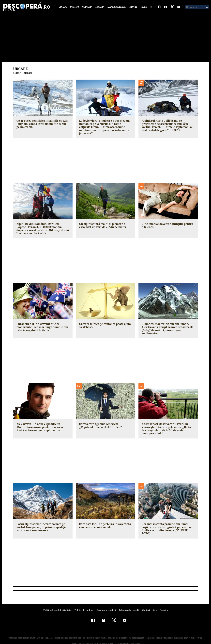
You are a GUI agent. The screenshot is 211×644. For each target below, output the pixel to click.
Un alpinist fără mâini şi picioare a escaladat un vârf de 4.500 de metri (102, 222)
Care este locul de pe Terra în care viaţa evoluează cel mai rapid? (104, 519)
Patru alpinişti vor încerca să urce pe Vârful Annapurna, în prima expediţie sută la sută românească (41, 521)
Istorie (132, 7)
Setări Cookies (159, 601)
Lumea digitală (116, 7)
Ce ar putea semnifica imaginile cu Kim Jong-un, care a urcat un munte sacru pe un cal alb (42, 124)
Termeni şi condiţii (106, 601)
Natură (99, 7)
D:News (63, 7)
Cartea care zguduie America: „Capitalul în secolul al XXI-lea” (105, 419)
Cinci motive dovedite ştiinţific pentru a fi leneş (167, 222)
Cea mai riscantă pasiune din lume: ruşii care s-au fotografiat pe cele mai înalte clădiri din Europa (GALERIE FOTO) (168, 521)
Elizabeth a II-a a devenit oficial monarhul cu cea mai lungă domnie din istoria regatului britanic (42, 324)
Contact (145, 601)
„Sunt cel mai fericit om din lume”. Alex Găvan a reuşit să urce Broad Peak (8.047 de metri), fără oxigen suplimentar (168, 324)
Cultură (87, 7)
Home (17, 73)
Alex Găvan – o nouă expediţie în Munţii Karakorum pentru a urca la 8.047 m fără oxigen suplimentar (43, 421)
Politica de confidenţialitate (59, 601)
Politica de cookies (84, 601)
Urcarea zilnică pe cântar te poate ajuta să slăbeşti (104, 322)
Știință (75, 7)
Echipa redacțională (128, 601)
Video (143, 7)
